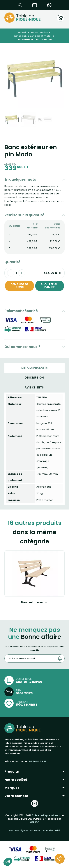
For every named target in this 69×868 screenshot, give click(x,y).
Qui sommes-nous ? (22, 347)
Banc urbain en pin (35, 602)
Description (34, 378)
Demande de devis (19, 286)
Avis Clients (34, 387)
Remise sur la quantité (24, 215)
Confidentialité (52, 830)
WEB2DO (34, 822)
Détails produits (34, 368)
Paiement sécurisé (21, 311)
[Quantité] (16, 273)
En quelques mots (20, 179)
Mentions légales (18, 830)
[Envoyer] (61, 658)
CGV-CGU (36, 830)
